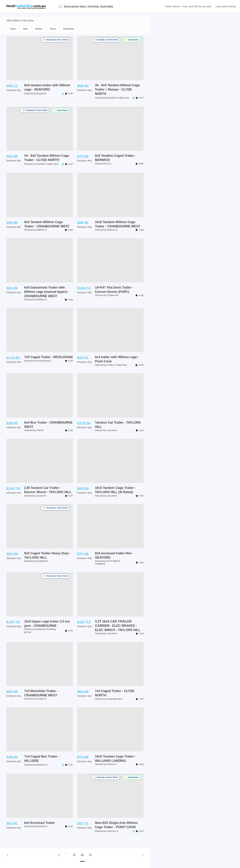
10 (74, 855)
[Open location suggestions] (60, 6)
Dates (39, 29)
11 (82, 855)
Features (69, 29)
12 (90, 855)
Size (25, 29)
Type (12, 29)
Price (53, 29)
